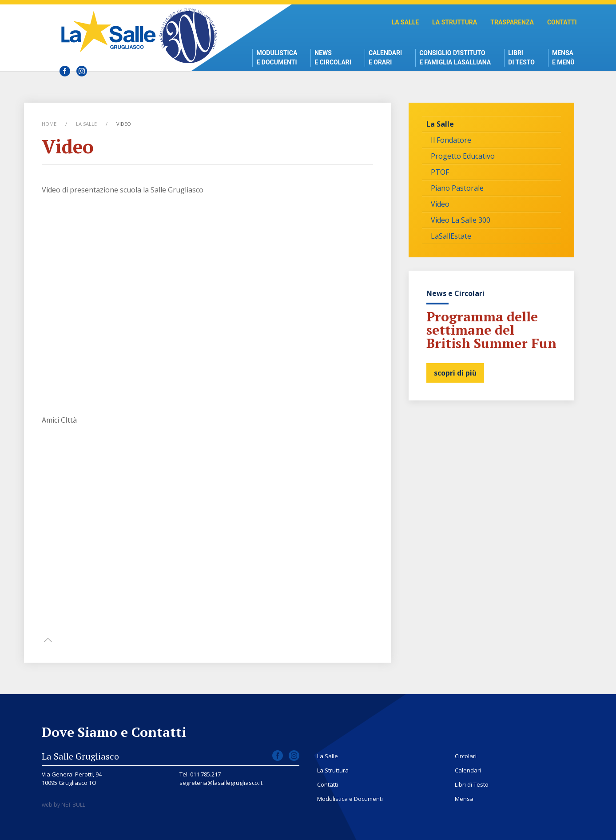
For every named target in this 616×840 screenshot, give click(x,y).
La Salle (405, 22)
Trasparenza (512, 22)
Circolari (466, 756)
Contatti (562, 22)
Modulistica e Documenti (277, 58)
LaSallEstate (451, 236)
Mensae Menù (563, 58)
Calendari (468, 770)
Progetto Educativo (463, 156)
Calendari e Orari (385, 58)
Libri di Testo (521, 58)
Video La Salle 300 (461, 220)
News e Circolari (333, 58)
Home (49, 124)
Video (440, 204)
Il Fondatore (451, 140)
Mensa (464, 799)
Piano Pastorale (457, 188)
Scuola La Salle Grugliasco (111, 31)
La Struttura (455, 22)
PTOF (440, 172)
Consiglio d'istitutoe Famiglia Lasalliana (455, 58)
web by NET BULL (64, 805)
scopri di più (455, 373)
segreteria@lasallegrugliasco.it (221, 783)
